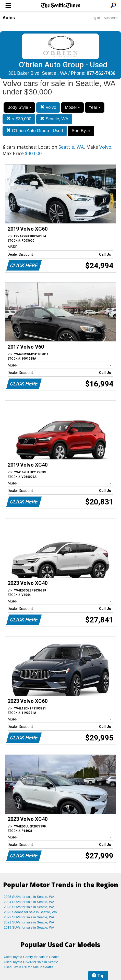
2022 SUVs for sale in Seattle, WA (29, 917)
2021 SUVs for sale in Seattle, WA (29, 922)
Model (72, 107)
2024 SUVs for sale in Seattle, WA (29, 902)
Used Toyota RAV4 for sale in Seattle (31, 962)
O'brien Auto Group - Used (35, 131)
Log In (95, 18)
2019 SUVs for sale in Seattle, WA (29, 927)
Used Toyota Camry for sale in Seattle (32, 957)
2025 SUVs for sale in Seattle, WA (29, 897)
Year (95, 107)
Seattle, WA (54, 119)
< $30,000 (19, 119)
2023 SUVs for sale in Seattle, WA (29, 907)
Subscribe (111, 18)
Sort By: (81, 131)
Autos (9, 18)
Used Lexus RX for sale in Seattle (29, 967)
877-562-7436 (101, 73)
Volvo (48, 107)
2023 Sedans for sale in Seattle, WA (30, 912)
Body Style (19, 107)
